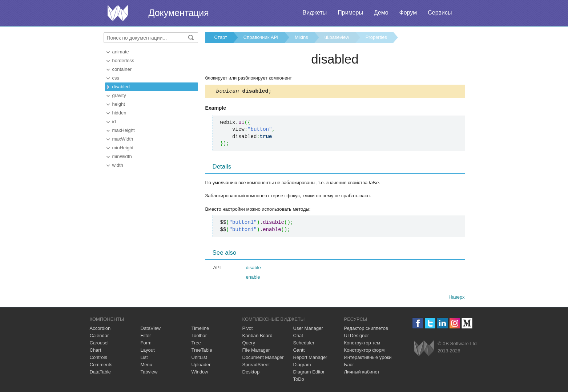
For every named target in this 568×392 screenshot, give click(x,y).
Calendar (99, 337)
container (122, 69)
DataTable (100, 373)
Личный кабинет (362, 373)
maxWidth (123, 139)
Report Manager (310, 358)
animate (121, 52)
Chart (96, 351)
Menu (147, 366)
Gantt (299, 351)
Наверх (456, 298)
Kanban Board (257, 337)
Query (249, 344)
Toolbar (199, 337)
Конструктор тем (362, 344)
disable (253, 269)
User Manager (308, 329)
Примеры (350, 13)
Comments (101, 366)
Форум (408, 13)
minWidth (122, 156)
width (118, 165)
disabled (121, 87)
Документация (179, 13)
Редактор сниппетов (366, 329)
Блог (349, 366)
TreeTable (202, 351)
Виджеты (315, 13)
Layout (148, 351)
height (119, 104)
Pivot (248, 329)
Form (146, 344)
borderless (123, 60)
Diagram (302, 366)
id (114, 122)
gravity (119, 95)
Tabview (149, 373)
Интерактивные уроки (368, 358)
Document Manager (263, 358)
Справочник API (261, 37)
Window (200, 373)
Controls (98, 358)
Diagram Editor (309, 373)
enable (253, 278)
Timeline (200, 329)
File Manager (256, 351)
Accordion (100, 329)
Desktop (251, 373)
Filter (146, 337)
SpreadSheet (256, 366)
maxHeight (124, 130)
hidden (119, 113)
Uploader (201, 366)
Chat (298, 337)
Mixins (301, 37)
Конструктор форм (364, 351)
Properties (376, 37)
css (116, 78)
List (144, 358)
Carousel (99, 344)
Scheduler (304, 344)
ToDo (299, 380)
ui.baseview (337, 37)
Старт (221, 37)
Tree (196, 344)
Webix (424, 349)
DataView (151, 329)
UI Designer (357, 337)
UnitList (199, 358)
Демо (381, 13)
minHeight (123, 148)
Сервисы (440, 13)
